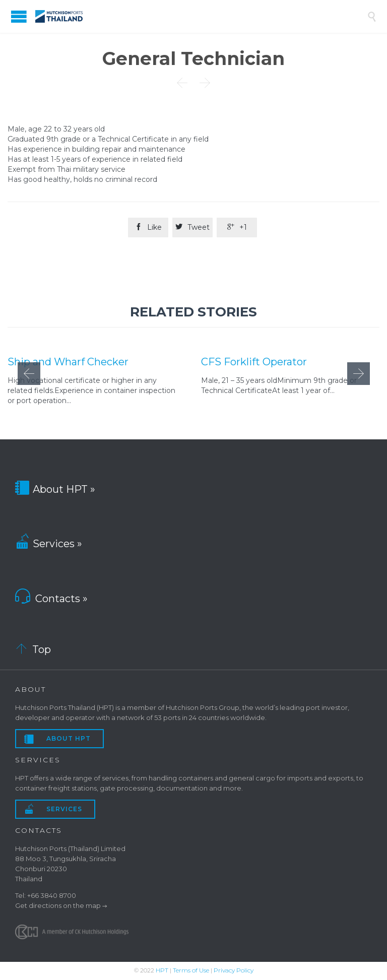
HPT (162, 970)
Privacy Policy (234, 970)
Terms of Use (191, 970)
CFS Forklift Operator (254, 362)
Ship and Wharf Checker (68, 362)
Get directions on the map (58, 905)
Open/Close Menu (19, 16)
